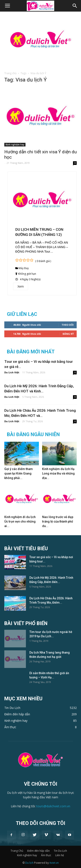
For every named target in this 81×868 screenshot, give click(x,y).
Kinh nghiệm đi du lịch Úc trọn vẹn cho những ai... (20, 521)
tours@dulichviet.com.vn (53, 806)
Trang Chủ (17, 851)
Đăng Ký (68, 334)
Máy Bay (24, 268)
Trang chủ (10, 73)
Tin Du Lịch (60, 851)
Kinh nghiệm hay (15, 145)
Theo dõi (68, 325)
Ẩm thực (46, 855)
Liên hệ (60, 855)
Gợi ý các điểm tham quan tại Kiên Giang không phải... (19, 473)
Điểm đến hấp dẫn (38, 851)
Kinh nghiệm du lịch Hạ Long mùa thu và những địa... (58, 473)
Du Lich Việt (12, 372)
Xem (21, 286)
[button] (75, 6)
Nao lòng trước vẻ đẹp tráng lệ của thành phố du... (58, 521)
